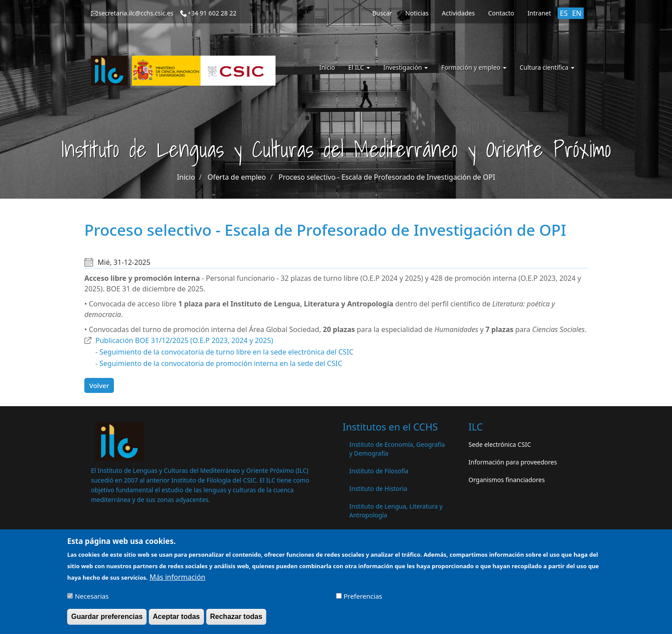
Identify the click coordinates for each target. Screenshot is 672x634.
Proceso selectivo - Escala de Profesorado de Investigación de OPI (387, 177)
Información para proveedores (513, 462)
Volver (99, 385)
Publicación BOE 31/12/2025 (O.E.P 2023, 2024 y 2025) (184, 340)
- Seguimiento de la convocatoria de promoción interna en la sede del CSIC (219, 363)
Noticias (417, 13)
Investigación (406, 67)
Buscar (382, 13)
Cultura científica (547, 67)
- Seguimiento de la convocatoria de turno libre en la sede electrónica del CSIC (225, 352)
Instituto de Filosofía (379, 471)
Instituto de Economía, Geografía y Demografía (397, 449)
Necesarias (92, 600)
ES (564, 13)
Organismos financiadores (507, 480)
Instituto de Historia (378, 489)
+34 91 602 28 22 (212, 13)
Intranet (539, 13)
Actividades (459, 13)
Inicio (327, 67)
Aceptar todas (176, 620)
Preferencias (363, 600)
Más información (177, 581)
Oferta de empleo (237, 177)
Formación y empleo (474, 67)
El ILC (359, 67)
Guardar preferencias (107, 620)
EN (577, 13)
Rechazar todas (236, 620)
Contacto (501, 13)
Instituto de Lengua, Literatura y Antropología (396, 511)
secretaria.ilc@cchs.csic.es (136, 13)
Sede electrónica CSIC (500, 444)
